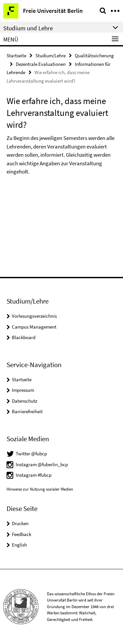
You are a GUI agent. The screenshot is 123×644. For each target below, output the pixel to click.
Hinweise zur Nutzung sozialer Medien (40, 489)
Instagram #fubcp (34, 475)
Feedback (21, 534)
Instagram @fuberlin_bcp (42, 464)
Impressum (23, 390)
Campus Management (34, 327)
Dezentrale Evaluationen (41, 64)
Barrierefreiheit (27, 411)
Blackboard (24, 337)
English (19, 545)
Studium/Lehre (51, 55)
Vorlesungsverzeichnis (34, 316)
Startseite (16, 55)
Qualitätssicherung (94, 55)
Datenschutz (24, 401)
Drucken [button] (20, 523)
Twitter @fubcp (31, 454)
